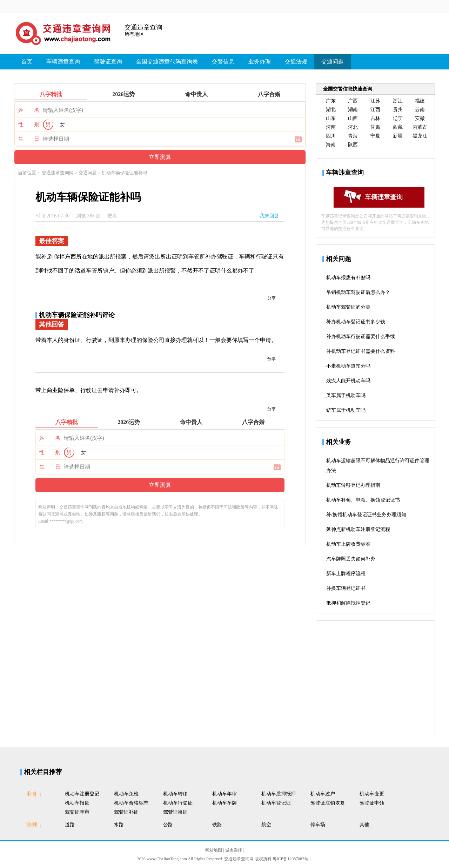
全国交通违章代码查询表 (167, 62)
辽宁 (398, 118)
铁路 (217, 825)
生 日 (29, 139)
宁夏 (375, 136)
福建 (420, 101)
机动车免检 (126, 794)
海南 (331, 145)
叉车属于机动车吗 (346, 395)
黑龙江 (420, 136)
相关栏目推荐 (43, 772)
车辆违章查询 (63, 62)
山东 (331, 118)
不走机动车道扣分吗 (348, 366)
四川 (331, 136)
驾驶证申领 (372, 803)
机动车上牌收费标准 (348, 544)
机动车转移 (175, 794)
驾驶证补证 (126, 812)
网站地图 (214, 850)
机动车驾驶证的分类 (348, 307)
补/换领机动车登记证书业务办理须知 (366, 515)
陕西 (353, 145)
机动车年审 (224, 794)
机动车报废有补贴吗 (348, 278)
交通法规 (296, 62)
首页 (27, 62)
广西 (353, 101)
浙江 (398, 101)
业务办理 (260, 62)
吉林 (375, 118)
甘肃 (375, 127)
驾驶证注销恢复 (328, 803)
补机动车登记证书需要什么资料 (361, 351)
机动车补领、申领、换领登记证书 (363, 500)
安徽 (420, 118)
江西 (375, 110)
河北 (353, 127)
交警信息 (223, 62)
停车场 (318, 825)
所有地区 (134, 34)
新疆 (398, 136)
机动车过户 (323, 794)
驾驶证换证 (175, 812)
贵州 (398, 110)
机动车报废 (77, 803)
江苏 (375, 101)
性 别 (29, 125)
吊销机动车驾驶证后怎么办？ (358, 292)
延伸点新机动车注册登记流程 (358, 529)
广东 (331, 101)
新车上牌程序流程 (346, 574)
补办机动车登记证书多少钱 (356, 322)
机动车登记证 (276, 803)
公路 (168, 825)
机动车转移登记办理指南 (353, 485)
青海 (353, 136)
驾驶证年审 (77, 812)
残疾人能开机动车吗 (348, 381)
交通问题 (333, 62)
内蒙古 (420, 127)
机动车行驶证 (178, 803)
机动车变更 (372, 794)
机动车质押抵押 (279, 794)
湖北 (331, 110)
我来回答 (269, 216)
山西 (353, 118)
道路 (70, 825)
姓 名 (29, 110)
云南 (420, 110)
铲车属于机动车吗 (346, 410)
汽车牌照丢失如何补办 (351, 559)
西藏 (398, 127)
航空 (266, 825)
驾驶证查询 (108, 62)
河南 (331, 127)
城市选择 (234, 850)
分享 (272, 298)
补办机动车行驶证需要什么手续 (361, 337)
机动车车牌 (224, 803)
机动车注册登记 (82, 794)
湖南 (353, 110)
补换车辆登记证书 (346, 588)
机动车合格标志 (131, 803)
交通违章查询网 (58, 173)
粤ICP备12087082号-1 (292, 859)
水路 (119, 825)
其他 (364, 825)
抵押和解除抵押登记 (348, 603)
